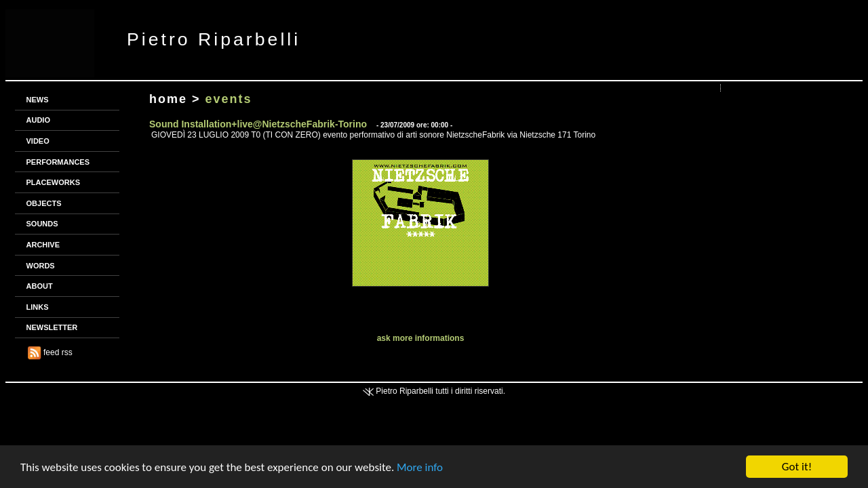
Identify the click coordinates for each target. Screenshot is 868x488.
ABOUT (40, 286)
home (168, 99)
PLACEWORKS (53, 182)
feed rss (50, 352)
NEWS (38, 100)
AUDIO (38, 120)
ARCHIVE (43, 245)
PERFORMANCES (58, 162)
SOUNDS (42, 224)
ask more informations (421, 338)
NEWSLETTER (52, 327)
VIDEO (38, 141)
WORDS (41, 266)
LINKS (38, 307)
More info (420, 467)
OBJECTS (44, 203)
